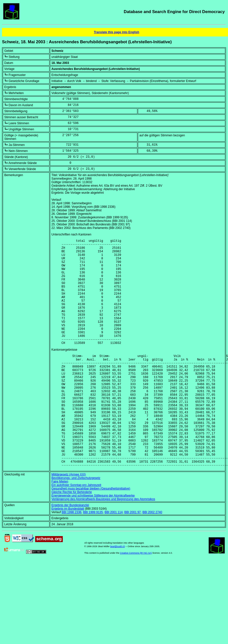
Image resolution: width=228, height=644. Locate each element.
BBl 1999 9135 (93, 559)
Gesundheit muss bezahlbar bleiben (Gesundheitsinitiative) (91, 535)
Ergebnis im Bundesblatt (68, 555)
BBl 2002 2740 (152, 559)
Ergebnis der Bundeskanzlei (70, 552)
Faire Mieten (60, 528)
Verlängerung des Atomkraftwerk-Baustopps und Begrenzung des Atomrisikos (103, 546)
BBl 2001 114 (113, 559)
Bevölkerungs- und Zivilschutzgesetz (76, 525)
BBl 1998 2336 (72, 559)
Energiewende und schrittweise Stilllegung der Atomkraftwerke (93, 542)
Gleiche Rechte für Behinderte (72, 539)
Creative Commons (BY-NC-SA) (136, 600)
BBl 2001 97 (132, 559)
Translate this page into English (117, 32)
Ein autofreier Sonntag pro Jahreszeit (76, 532)
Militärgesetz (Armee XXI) (69, 521)
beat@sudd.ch (118, 593)
